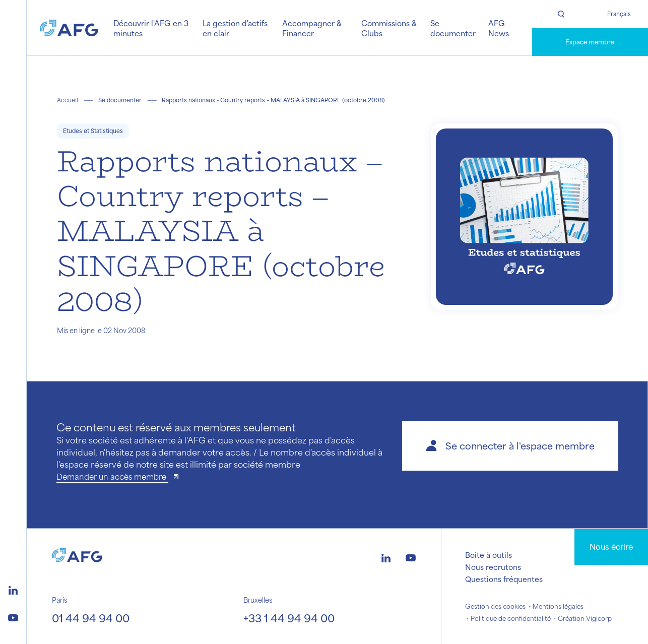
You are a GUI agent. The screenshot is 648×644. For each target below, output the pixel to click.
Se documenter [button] (453, 28)
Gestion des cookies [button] (495, 606)
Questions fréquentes (504, 579)
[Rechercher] (561, 14)
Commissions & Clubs (389, 28)
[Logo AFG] (69, 28)
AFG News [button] (499, 28)
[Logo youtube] (13, 616)
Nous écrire (611, 546)
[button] (510, 446)
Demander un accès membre (112, 476)
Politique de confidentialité (511, 618)
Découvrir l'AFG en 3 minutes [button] (151, 28)
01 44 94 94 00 (91, 618)
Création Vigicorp (585, 618)
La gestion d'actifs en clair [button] (235, 28)
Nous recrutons (493, 567)
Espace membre (590, 42)
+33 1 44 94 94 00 (289, 618)
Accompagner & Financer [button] (312, 28)
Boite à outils (489, 555)
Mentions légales (558, 606)
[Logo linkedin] (13, 589)
